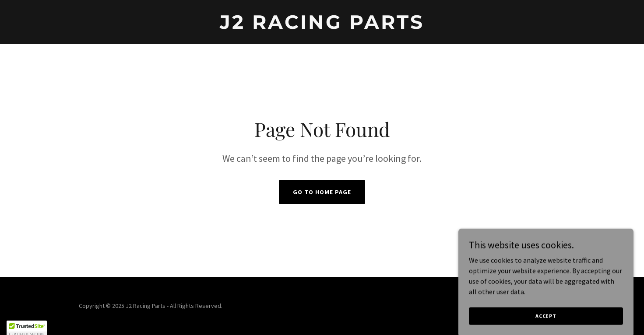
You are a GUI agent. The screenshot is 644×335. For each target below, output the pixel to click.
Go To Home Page (322, 192)
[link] (322, 26)
